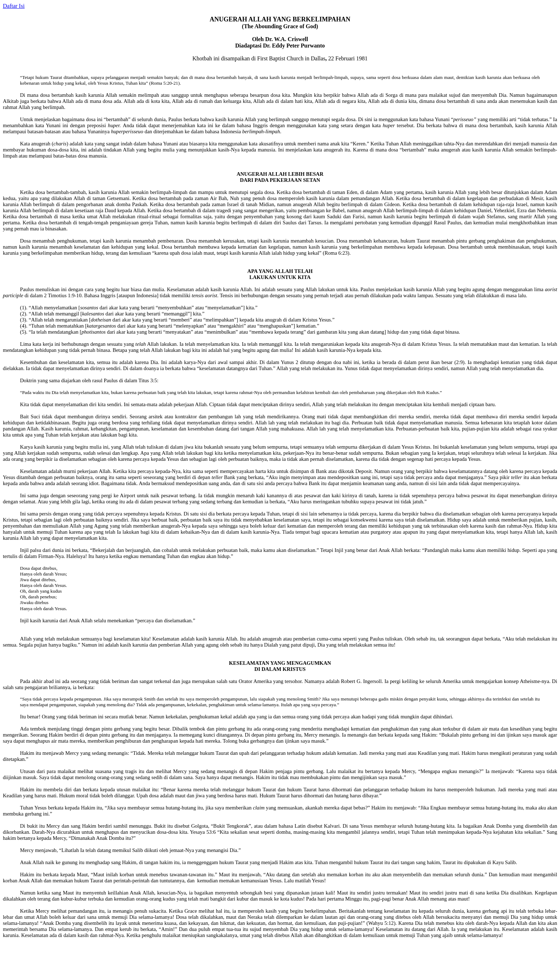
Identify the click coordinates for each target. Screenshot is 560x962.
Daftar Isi (14, 6)
